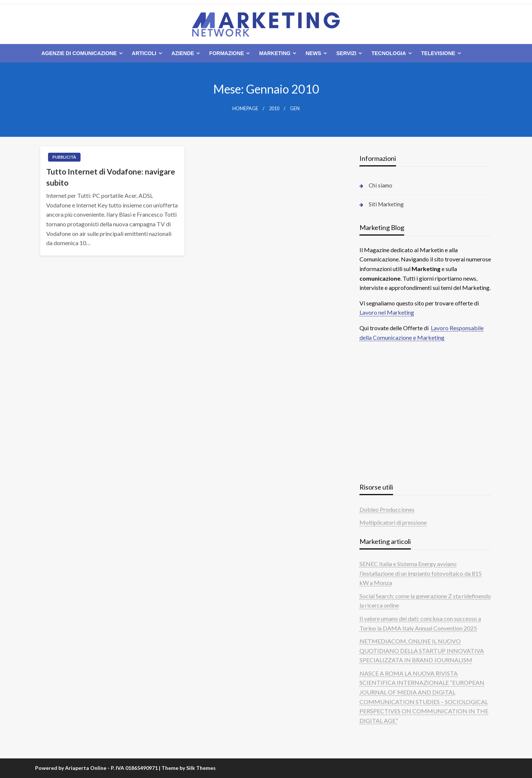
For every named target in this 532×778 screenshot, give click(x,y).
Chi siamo (381, 185)
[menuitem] (80, 53)
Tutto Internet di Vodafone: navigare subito (111, 177)
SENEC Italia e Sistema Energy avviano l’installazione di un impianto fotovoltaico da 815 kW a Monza (421, 573)
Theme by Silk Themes (189, 768)
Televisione (438, 53)
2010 (274, 109)
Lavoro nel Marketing (387, 312)
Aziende (183, 53)
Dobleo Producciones (387, 509)
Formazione (226, 53)
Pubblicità (64, 157)
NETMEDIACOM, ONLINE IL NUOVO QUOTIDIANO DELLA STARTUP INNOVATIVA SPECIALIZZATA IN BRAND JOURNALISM (422, 650)
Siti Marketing (386, 204)
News (313, 53)
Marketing (275, 53)
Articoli (144, 53)
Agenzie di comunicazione (79, 53)
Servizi (346, 53)
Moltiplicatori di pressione (393, 522)
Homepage (245, 109)
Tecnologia (388, 53)
